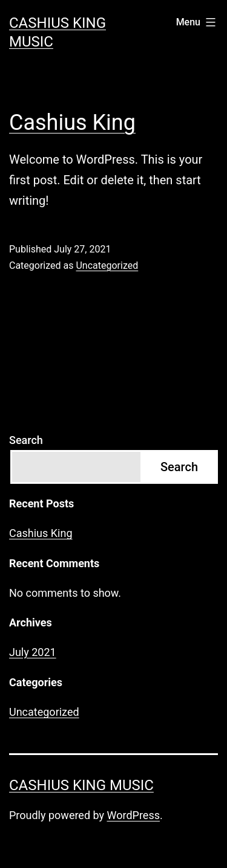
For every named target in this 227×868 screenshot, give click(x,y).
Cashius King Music (81, 785)
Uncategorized (107, 265)
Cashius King (72, 123)
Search (26, 440)
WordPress (133, 815)
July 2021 (33, 652)
